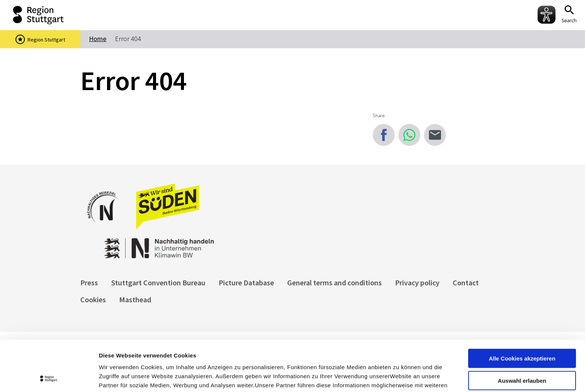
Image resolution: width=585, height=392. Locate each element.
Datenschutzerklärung (167, 353)
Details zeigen (401, 377)
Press (89, 283)
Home (98, 39)
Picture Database (246, 283)
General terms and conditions (335, 283)
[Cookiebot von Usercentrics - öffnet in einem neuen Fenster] (49, 377)
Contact (466, 283)
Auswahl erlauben (522, 330)
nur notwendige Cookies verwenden (522, 355)
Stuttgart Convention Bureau (158, 283)
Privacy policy (417, 283)
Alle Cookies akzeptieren (522, 308)
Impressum (115, 353)
